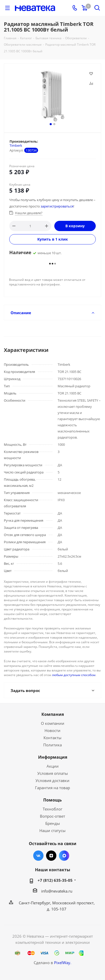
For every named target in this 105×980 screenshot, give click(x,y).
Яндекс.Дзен (51, 856)
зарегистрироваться (57, 206)
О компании (53, 723)
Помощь (52, 800)
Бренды (53, 823)
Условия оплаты (53, 773)
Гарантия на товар (52, 788)
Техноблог (52, 809)
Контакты (52, 738)
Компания (53, 714)
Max (64, 856)
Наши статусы (52, 830)
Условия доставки (52, 780)
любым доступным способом (74, 675)
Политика (52, 745)
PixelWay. (63, 963)
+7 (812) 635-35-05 (55, 880)
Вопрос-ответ (52, 816)
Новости (52, 730)
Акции (53, 766)
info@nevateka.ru (57, 891)
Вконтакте (38, 856)
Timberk (16, 145)
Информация (53, 757)
